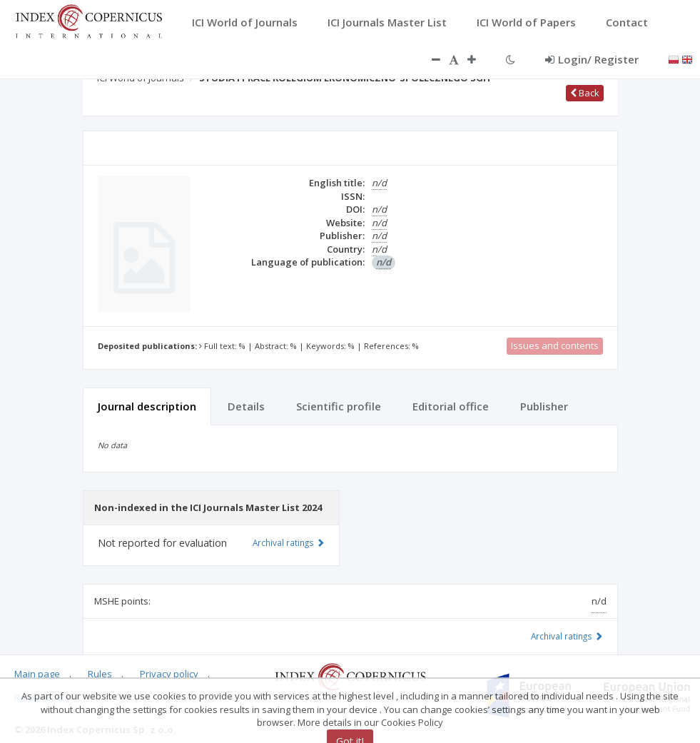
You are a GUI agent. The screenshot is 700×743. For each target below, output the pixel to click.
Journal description (147, 406)
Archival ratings (567, 636)
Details (246, 406)
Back (585, 93)
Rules (100, 674)
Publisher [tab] (544, 406)
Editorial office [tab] (451, 406)
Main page (37, 674)
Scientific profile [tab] (339, 406)
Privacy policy (169, 674)
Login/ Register (592, 59)
